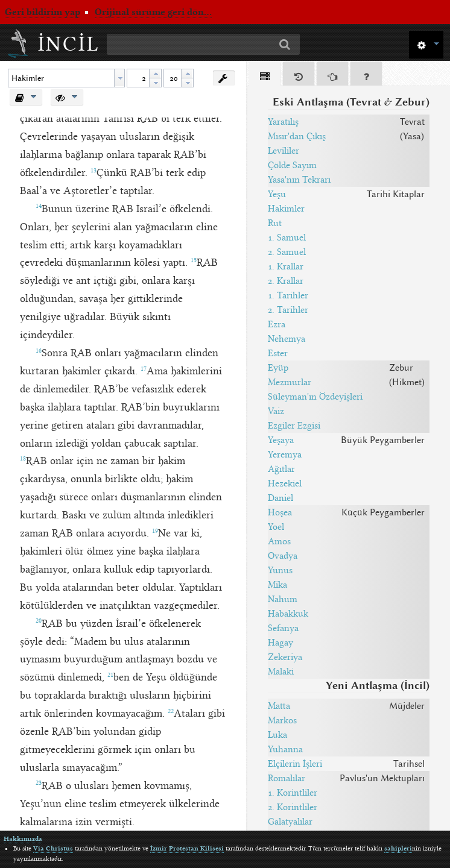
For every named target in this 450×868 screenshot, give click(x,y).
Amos (279, 541)
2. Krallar (286, 281)
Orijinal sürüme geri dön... (153, 12)
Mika (277, 585)
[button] (426, 44)
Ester (278, 353)
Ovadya (283, 556)
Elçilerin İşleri (295, 764)
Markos (282, 720)
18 (23, 459)
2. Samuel (287, 252)
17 (144, 369)
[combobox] (66, 78)
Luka (277, 735)
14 (39, 206)
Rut (275, 223)
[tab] (265, 76)
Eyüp (278, 368)
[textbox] (61, 78)
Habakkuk (288, 614)
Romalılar (287, 778)
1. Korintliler (293, 793)
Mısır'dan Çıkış (297, 136)
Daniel (280, 498)
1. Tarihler (288, 295)
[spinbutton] (138, 78)
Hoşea (280, 512)
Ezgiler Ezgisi (294, 426)
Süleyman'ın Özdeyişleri (315, 397)
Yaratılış (283, 122)
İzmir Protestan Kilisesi (187, 848)
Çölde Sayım (292, 165)
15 (194, 260)
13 (93, 171)
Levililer (284, 151)
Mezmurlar (290, 382)
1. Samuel (287, 237)
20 (39, 621)
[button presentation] (119, 78)
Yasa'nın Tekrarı (299, 180)
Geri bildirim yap (43, 12)
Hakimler (286, 209)
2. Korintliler (293, 807)
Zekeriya (285, 657)
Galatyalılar (290, 822)
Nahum (283, 599)
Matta (279, 706)
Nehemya (287, 339)
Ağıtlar (281, 469)
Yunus (280, 570)
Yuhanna (285, 749)
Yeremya (285, 454)
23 (39, 783)
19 (155, 531)
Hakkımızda (23, 839)
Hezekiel (285, 483)
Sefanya (283, 628)
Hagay (280, 643)
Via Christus (53, 848)
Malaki (281, 671)
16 (39, 351)
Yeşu (277, 194)
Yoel (276, 527)
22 (171, 711)
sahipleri (398, 848)
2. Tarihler (288, 310)
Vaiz (276, 411)
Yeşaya (281, 440)
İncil (69, 44)
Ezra (277, 324)
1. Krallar (286, 266)
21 (110, 675)
